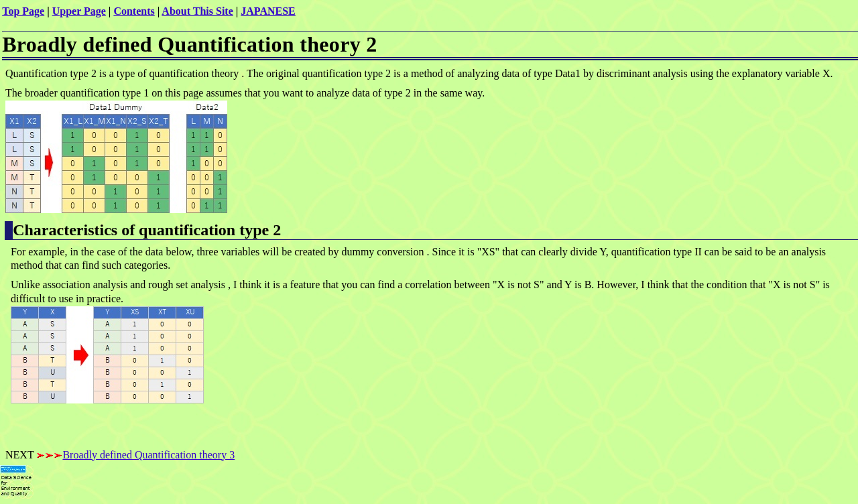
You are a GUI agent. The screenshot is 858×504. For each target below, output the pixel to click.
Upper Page (79, 11)
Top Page (23, 11)
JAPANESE (268, 11)
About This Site (197, 11)
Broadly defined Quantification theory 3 (148, 455)
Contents (134, 11)
